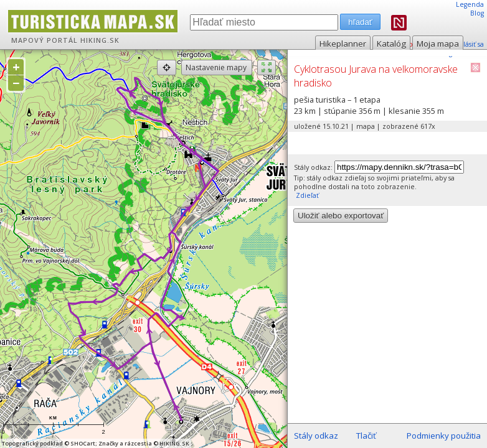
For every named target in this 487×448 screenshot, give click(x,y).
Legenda (470, 4)
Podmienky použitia (444, 436)
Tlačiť (366, 436)
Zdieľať (306, 195)
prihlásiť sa (467, 44)
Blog (477, 13)
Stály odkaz (316, 436)
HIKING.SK (100, 40)
